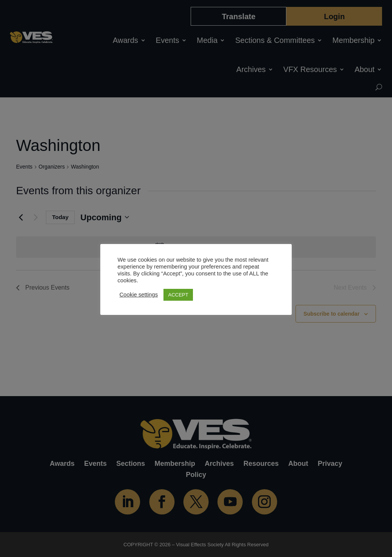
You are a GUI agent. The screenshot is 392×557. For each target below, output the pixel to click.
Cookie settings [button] (139, 295)
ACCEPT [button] (178, 295)
